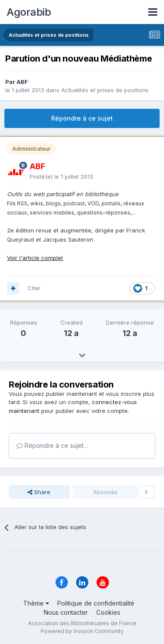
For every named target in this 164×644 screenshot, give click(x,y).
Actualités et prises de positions (105, 90)
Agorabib (29, 12)
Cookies (108, 612)
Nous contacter (66, 612)
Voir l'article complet (35, 258)
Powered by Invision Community (82, 631)
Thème (36, 603)
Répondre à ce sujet (82, 118)
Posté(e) (61, 177)
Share (39, 492)
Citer (34, 288)
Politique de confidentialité (96, 603)
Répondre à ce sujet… (52, 445)
